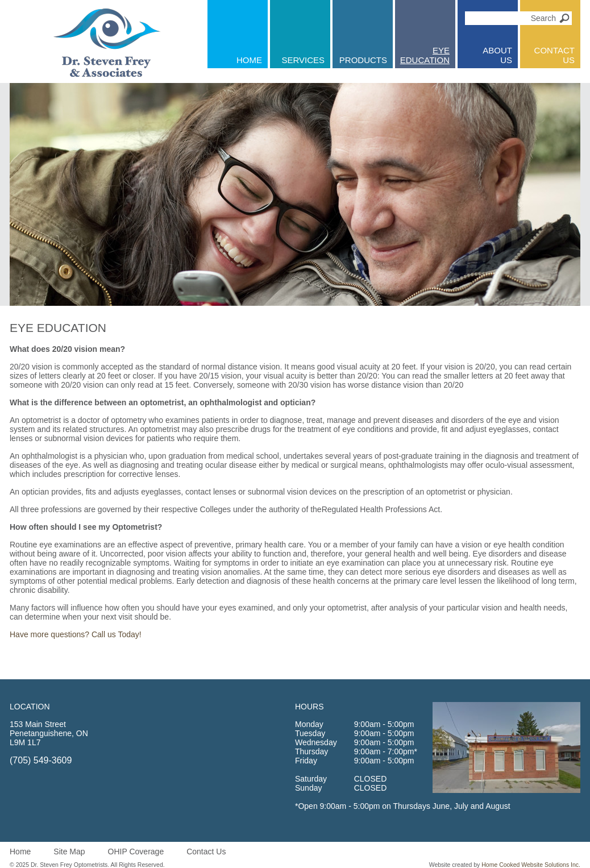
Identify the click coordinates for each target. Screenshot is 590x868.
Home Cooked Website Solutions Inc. (531, 865)
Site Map (69, 852)
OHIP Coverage (136, 852)
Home (20, 852)
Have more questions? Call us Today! (76, 634)
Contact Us (206, 852)
